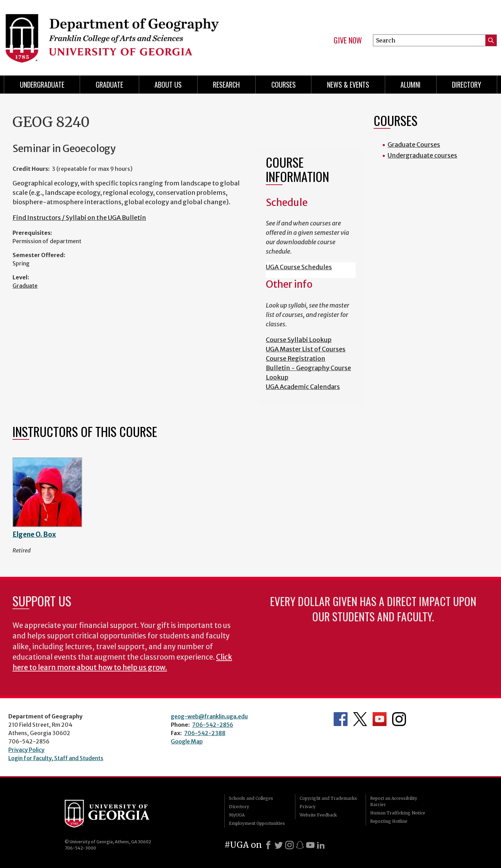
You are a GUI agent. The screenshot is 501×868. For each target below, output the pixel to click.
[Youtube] (310, 845)
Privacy (308, 807)
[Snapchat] (300, 845)
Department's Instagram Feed (399, 719)
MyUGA (237, 815)
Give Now (348, 40)
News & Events (348, 85)
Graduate (25, 286)
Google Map (187, 741)
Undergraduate (42, 85)
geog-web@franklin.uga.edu (209, 716)
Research (226, 85)
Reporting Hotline (389, 821)
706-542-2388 (205, 733)
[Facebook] (268, 845)
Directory (467, 85)
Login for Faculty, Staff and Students (56, 758)
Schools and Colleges (251, 798)
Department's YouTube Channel (380, 719)
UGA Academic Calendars (303, 387)
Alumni (411, 85)
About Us (168, 85)
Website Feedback (318, 815)
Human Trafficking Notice (398, 813)
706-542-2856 (213, 725)
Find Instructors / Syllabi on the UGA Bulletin (79, 218)
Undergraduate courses (422, 155)
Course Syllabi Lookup (299, 340)
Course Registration (296, 359)
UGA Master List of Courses (306, 349)
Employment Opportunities (257, 823)
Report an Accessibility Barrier (394, 801)
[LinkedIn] (321, 845)
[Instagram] (289, 845)
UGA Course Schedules (299, 267)
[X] (279, 845)
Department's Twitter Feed (360, 719)
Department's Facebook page (341, 719)
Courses (284, 85)
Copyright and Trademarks (328, 798)
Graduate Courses (414, 145)
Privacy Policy (26, 750)
